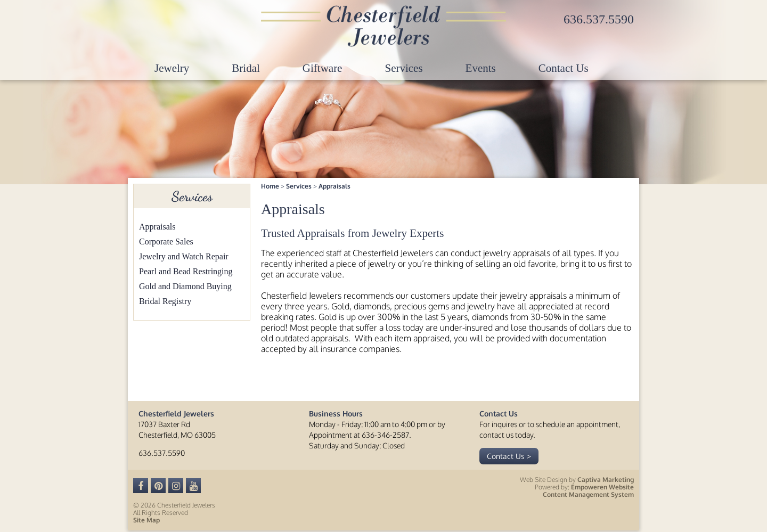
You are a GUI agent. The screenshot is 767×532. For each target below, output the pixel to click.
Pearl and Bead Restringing (186, 271)
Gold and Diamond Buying (185, 286)
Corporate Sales (166, 242)
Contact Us (564, 69)
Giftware (323, 69)
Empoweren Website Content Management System (588, 491)
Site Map (146, 520)
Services (403, 69)
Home (270, 186)
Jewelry (172, 69)
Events (481, 69)
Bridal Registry (165, 301)
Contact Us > (509, 456)
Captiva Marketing (606, 480)
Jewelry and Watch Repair (184, 256)
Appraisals (157, 227)
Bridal (246, 69)
